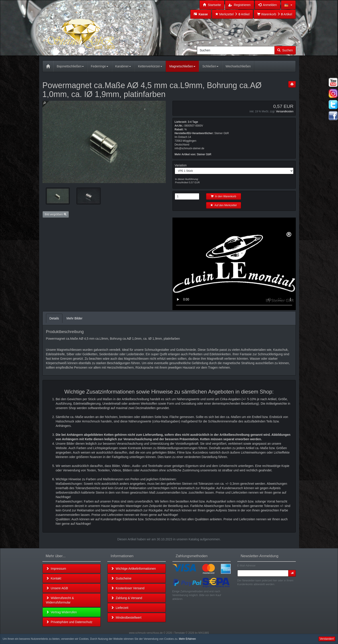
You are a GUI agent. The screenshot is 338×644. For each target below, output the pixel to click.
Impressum (56, 569)
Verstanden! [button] (327, 639)
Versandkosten (285, 111)
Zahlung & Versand (127, 598)
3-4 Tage (193, 122)
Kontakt (54, 578)
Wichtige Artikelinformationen (133, 569)
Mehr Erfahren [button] (187, 639)
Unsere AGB (57, 588)
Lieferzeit (120, 608)
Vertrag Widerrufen (61, 612)
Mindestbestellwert (126, 618)
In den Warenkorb (224, 196)
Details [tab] (54, 318)
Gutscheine (121, 578)
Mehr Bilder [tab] (74, 318)
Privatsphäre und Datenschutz (69, 622)
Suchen (285, 50)
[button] (288, 5)
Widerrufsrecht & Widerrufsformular (60, 600)
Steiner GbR (204, 154)
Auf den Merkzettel (224, 205)
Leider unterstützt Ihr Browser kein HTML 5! (234, 264)
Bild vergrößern (56, 214)
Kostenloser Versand (128, 588)
